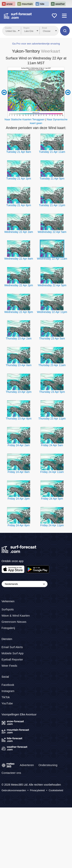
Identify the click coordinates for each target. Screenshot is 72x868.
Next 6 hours (68, 92)
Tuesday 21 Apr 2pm (19, 179)
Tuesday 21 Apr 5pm (52, 179)
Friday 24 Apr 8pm (19, 525)
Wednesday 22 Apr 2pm (19, 285)
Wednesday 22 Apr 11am (52, 259)
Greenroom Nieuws (14, 622)
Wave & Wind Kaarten (16, 616)
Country (8, 28)
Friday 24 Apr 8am (19, 472)
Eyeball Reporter (12, 659)
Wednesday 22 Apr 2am (19, 232)
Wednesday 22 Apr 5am (52, 232)
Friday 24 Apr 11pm (52, 525)
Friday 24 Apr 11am (52, 472)
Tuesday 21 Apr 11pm (52, 205)
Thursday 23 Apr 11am (52, 365)
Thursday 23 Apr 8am (19, 365)
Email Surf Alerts (12, 647)
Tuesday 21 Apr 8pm (19, 205)
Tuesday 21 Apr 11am (52, 152)
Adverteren (27, 765)
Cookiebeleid (56, 790)
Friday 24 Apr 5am (52, 445)
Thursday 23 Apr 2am (19, 338)
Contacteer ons (11, 773)
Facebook (8, 685)
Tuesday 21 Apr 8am (19, 152)
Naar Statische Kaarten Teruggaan (25, 119)
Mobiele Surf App (12, 653)
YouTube (7, 703)
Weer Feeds (9, 665)
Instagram (8, 691)
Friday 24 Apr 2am (19, 445)
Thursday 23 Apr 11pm (52, 419)
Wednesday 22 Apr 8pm (19, 312)
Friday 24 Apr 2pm (19, 499)
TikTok (6, 697)
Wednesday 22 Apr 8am (19, 259)
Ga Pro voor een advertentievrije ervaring (36, 44)
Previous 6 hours (4, 92)
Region (26, 28)
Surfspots (8, 609)
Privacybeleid (37, 790)
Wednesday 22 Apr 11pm (52, 312)
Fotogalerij (8, 628)
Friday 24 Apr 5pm (52, 499)
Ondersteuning (48, 765)
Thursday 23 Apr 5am (52, 338)
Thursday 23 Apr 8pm (19, 419)
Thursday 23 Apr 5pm (52, 392)
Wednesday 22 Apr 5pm (52, 285)
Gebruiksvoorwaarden (14, 790)
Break (45, 28)
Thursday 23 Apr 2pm (19, 392)
